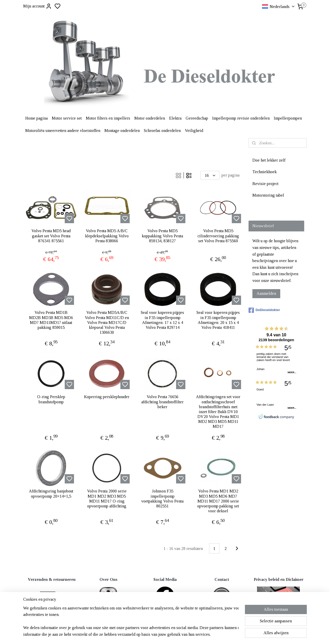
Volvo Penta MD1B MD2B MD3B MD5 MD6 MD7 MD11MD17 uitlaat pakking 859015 (51, 320)
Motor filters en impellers (108, 118)
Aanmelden (266, 293)
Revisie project (265, 184)
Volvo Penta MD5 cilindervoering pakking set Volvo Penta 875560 (218, 236)
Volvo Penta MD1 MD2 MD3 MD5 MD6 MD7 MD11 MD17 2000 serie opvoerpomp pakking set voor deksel (218, 501)
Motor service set (67, 118)
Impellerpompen (288, 118)
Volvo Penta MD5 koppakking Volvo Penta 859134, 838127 (162, 236)
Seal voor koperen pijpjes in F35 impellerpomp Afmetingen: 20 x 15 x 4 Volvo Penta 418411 (218, 320)
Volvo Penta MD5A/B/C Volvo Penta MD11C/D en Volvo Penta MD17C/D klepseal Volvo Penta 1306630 (107, 322)
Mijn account (38, 6)
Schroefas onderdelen (162, 131)
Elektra (175, 118)
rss (190, 630)
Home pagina (36, 118)
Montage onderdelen (122, 131)
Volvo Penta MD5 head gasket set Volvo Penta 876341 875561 (51, 236)
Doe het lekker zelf (269, 160)
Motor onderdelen (150, 118)
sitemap (182, 630)
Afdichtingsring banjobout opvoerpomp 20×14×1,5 (51, 494)
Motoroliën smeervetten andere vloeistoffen (63, 131)
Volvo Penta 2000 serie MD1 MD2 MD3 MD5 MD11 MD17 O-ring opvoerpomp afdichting (107, 499)
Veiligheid (194, 131)
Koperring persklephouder (107, 397)
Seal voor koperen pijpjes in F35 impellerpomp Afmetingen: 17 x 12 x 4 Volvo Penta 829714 (162, 320)
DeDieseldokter (264, 310)
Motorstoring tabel (268, 195)
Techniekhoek (265, 172)
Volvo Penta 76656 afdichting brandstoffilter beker (162, 402)
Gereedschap (197, 118)
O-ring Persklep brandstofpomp (51, 399)
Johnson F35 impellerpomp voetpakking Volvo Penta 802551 (162, 499)
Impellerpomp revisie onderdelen (241, 118)
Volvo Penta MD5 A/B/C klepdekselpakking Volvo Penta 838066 (107, 236)
